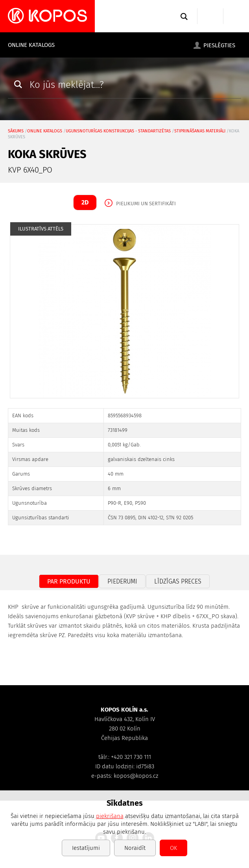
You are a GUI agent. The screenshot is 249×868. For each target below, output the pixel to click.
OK (173, 848)
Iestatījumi (86, 848)
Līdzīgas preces (178, 581)
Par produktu (69, 581)
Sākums (16, 131)
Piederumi (122, 581)
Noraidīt (135, 848)
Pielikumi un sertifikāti (146, 204)
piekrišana (110, 816)
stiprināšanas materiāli (200, 131)
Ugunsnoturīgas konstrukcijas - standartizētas (118, 131)
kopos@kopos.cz (136, 776)
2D (85, 202)
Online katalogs (31, 45)
